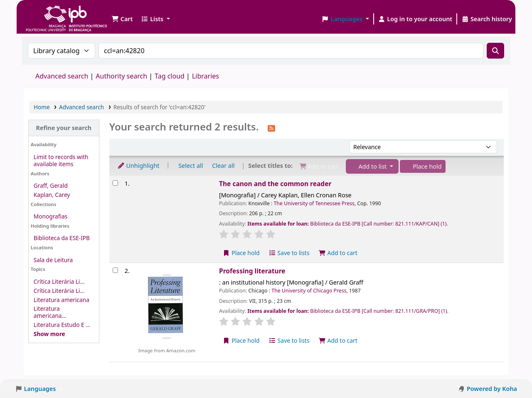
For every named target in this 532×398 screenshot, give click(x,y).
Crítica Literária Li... (59, 281)
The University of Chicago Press (309, 291)
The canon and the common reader (275, 184)
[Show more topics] (49, 334)
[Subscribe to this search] (271, 128)
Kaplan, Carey (52, 195)
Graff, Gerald (51, 185)
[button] (122, 19)
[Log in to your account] (415, 19)
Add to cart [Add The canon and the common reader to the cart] (338, 253)
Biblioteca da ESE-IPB (62, 238)
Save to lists (289, 253)
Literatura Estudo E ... (62, 325)
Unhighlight (138, 166)
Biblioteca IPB (46, 12)
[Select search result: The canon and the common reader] (115, 183)
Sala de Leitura (53, 260)
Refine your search (64, 128)
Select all (191, 166)
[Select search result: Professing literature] (115, 270)
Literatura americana (62, 300)
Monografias (50, 216)
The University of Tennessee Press (314, 203)
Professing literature (252, 271)
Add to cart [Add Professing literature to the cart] (338, 340)
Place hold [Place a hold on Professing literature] (241, 340)
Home (42, 107)
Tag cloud (170, 76)
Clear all (223, 166)
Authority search (121, 76)
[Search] (495, 51)
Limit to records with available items (61, 160)
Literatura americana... (50, 312)
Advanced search (62, 76)
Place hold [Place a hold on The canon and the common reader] (241, 253)
